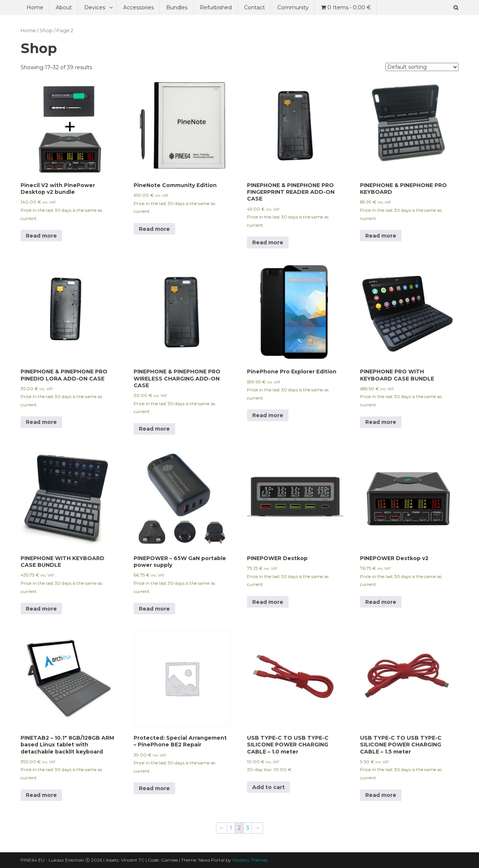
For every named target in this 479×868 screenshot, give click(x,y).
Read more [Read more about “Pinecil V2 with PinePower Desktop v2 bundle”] (41, 236)
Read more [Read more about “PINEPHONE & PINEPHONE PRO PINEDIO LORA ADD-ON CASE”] (41, 422)
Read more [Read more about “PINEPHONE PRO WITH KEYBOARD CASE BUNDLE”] (381, 422)
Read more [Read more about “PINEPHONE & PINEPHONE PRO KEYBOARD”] (381, 236)
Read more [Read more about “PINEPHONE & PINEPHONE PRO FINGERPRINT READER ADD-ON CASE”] (268, 242)
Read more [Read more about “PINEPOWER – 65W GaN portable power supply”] (154, 609)
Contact (254, 7)
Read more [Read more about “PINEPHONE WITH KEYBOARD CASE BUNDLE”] (41, 609)
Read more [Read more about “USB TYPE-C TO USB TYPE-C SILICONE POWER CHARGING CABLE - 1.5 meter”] (381, 795)
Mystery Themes (250, 860)
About (64, 7)
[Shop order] (422, 67)
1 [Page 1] (231, 828)
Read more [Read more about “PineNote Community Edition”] (154, 229)
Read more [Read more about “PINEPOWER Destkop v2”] (381, 602)
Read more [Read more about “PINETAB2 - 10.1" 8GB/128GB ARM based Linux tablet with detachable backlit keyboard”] (41, 795)
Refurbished (216, 7)
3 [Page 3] (248, 828)
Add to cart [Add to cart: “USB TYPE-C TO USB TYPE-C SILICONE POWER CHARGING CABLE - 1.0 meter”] (269, 787)
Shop (46, 30)
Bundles (177, 7)
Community (293, 7)
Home (35, 7)
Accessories (138, 7)
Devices (95, 7)
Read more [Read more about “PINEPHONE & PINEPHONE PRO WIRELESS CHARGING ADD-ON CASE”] (154, 429)
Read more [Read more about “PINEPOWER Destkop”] (268, 602)
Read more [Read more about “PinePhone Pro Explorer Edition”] (268, 415)
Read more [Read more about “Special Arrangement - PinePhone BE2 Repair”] (154, 788)
